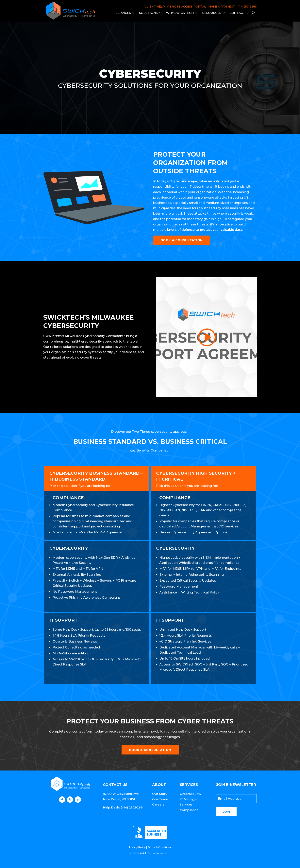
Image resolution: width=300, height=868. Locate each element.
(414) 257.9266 (132, 807)
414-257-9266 (247, 7)
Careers (158, 804)
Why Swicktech (180, 13)
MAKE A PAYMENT (222, 7)
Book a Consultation (182, 240)
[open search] (253, 13)
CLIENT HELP (155, 7)
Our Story (160, 794)
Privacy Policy (137, 847)
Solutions (148, 13)
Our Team (160, 799)
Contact (237, 13)
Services (123, 13)
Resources (212, 13)
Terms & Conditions (159, 847)
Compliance (189, 810)
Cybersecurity (191, 794)
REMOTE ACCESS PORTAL (187, 7)
